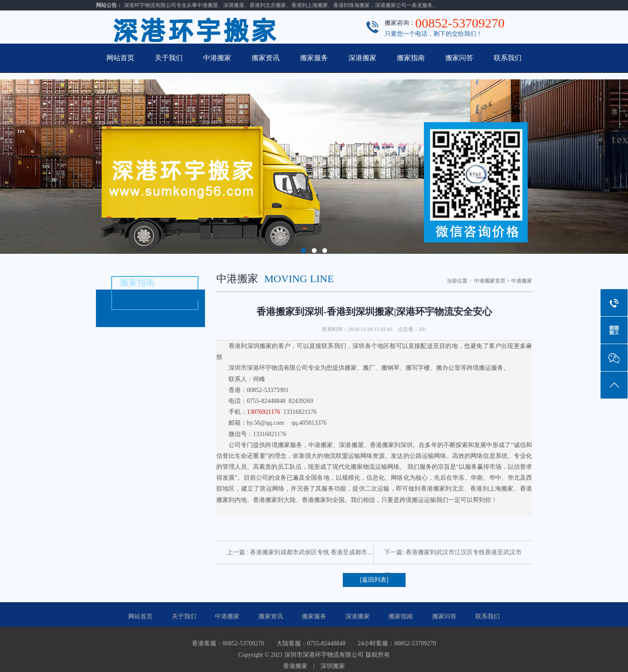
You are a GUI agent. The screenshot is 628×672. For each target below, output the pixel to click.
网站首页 (120, 58)
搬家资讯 (266, 58)
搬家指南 (411, 58)
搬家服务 (314, 58)
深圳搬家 (333, 666)
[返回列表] (374, 580)
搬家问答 (459, 58)
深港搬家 (362, 58)
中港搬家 (217, 58)
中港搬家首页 (490, 281)
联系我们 (508, 58)
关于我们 (169, 58)
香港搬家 (295, 666)
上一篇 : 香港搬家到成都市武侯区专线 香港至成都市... (299, 552)
